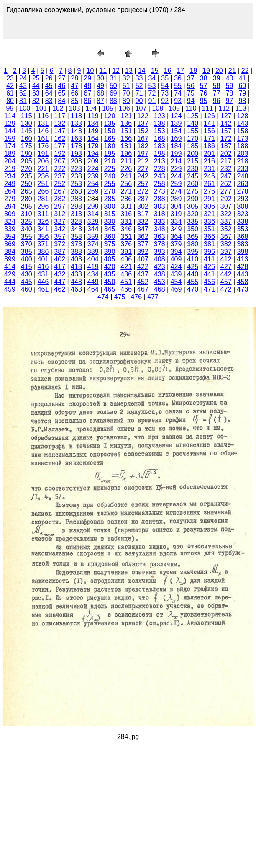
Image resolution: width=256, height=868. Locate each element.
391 (126, 252)
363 (160, 236)
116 (43, 116)
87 (100, 101)
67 (87, 93)
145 (27, 131)
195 (110, 154)
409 (176, 259)
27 (62, 78)
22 (245, 71)
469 (176, 289)
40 (230, 78)
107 (141, 108)
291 (209, 199)
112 (224, 108)
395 (193, 252)
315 (110, 214)
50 (113, 86)
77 (217, 93)
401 (43, 259)
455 (193, 282)
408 (160, 259)
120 (110, 116)
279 (10, 199)
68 (100, 93)
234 (10, 176)
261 (209, 184)
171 (209, 138)
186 (209, 146)
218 (243, 161)
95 (204, 101)
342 (60, 229)
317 (143, 214)
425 (193, 267)
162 (60, 138)
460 (27, 289)
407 (143, 259)
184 (176, 146)
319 (176, 214)
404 (93, 259)
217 (226, 161)
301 (126, 206)
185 (193, 146)
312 (60, 214)
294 (10, 206)
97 (230, 101)
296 (43, 206)
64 (49, 93)
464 (93, 289)
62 (23, 93)
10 (90, 71)
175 (27, 146)
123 (160, 116)
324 (10, 221)
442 (226, 274)
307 (226, 206)
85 (74, 101)
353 (243, 229)
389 (93, 252)
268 (76, 191)
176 (43, 146)
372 (60, 244)
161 (43, 138)
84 (62, 101)
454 (176, 282)
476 (137, 297)
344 (93, 229)
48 (87, 86)
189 (10, 154)
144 (10, 131)
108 (157, 108)
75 (191, 93)
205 (27, 161)
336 (209, 221)
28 (74, 78)
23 (10, 78)
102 (58, 108)
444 (10, 282)
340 (27, 229)
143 (243, 123)
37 (191, 78)
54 (165, 86)
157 (226, 131)
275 (193, 191)
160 (27, 138)
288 (160, 199)
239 (93, 176)
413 (243, 259)
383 (243, 244)
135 (110, 123)
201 (209, 154)
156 (209, 131)
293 (243, 199)
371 (43, 244)
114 (10, 116)
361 (126, 236)
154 (176, 131)
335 (193, 221)
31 (113, 78)
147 (60, 131)
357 (60, 236)
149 (93, 131)
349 (176, 229)
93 (178, 101)
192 (60, 154)
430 (27, 274)
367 (226, 236)
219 (10, 169)
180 (110, 146)
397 (226, 252)
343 (76, 229)
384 (10, 252)
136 (126, 123)
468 (160, 289)
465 (110, 289)
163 (76, 138)
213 (160, 161)
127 (226, 116)
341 (43, 229)
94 (191, 101)
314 (93, 214)
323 (243, 214)
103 (75, 108)
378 (160, 244)
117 (60, 116)
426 (209, 267)
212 (143, 161)
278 (243, 191)
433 (76, 274)
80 (10, 101)
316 (126, 214)
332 (143, 221)
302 (143, 206)
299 (93, 206)
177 (60, 146)
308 (243, 206)
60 (242, 86)
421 (126, 267)
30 (100, 78)
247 (226, 176)
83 (49, 101)
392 (143, 252)
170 (193, 138)
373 (76, 244)
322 (226, 214)
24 (23, 78)
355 (27, 236)
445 (27, 282)
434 (93, 274)
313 (76, 214)
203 (243, 154)
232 (226, 169)
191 (43, 154)
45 (49, 86)
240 (110, 176)
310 (27, 214)
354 (10, 236)
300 (110, 206)
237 (60, 176)
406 (126, 259)
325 (27, 221)
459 (10, 289)
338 (243, 221)
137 (143, 123)
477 (153, 297)
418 (76, 267)
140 (193, 123)
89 (126, 101)
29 (87, 78)
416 (43, 267)
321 (209, 214)
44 (36, 86)
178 (76, 146)
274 (176, 191)
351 (209, 229)
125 (193, 116)
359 (93, 236)
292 (226, 199)
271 (126, 191)
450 (110, 282)
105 (108, 108)
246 (209, 176)
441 (209, 274)
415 (27, 267)
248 (243, 176)
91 (152, 101)
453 (160, 282)
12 (116, 71)
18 (193, 71)
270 (110, 191)
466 (126, 289)
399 (10, 259)
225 (110, 169)
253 (76, 184)
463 (76, 289)
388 (76, 252)
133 (76, 123)
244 (176, 176)
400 (27, 259)
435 (110, 274)
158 (243, 131)
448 (76, 282)
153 (160, 131)
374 (93, 244)
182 (143, 146)
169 (176, 138)
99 (10, 108)
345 (110, 229)
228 (160, 169)
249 (10, 184)
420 (110, 267)
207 (60, 161)
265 (27, 191)
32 (126, 78)
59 (230, 86)
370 (27, 244)
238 (76, 176)
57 (204, 86)
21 (232, 71)
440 (193, 274)
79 (242, 93)
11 (103, 71)
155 (193, 131)
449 (93, 282)
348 (160, 229)
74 (178, 93)
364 (176, 236)
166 (126, 138)
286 (126, 199)
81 (23, 101)
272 (143, 191)
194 (93, 154)
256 (126, 184)
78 (230, 93)
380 (193, 244)
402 (60, 259)
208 (76, 161)
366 (209, 236)
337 (226, 221)
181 (126, 146)
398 (243, 252)
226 (126, 169)
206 (43, 161)
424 (176, 267)
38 (204, 78)
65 (62, 93)
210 (110, 161)
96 (217, 101)
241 (126, 176)
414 (10, 267)
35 (165, 78)
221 (43, 169)
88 (113, 101)
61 (10, 93)
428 (243, 267)
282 (60, 199)
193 (76, 154)
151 (126, 131)
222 (60, 169)
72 (152, 93)
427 (226, 267)
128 (243, 116)
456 (209, 282)
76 (204, 93)
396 (209, 252)
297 (60, 206)
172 (226, 138)
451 (126, 282)
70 (126, 93)
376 (126, 244)
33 (139, 78)
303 (160, 206)
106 (124, 108)
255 (110, 184)
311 (43, 214)
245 (193, 176)
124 (176, 116)
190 (27, 154)
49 (100, 86)
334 (176, 221)
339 (10, 229)
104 (91, 108)
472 (226, 289)
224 (93, 169)
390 (110, 252)
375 (110, 244)
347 (143, 229)
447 (60, 282)
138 (160, 123)
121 (126, 116)
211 (126, 161)
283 (76, 199)
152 (143, 131)
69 (113, 93)
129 (10, 123)
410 (193, 259)
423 (160, 267)
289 (176, 199)
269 (93, 191)
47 (74, 86)
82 (36, 101)
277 (226, 191)
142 (226, 123)
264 (10, 191)
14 (142, 71)
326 (43, 221)
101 (41, 108)
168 (160, 138)
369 (10, 244)
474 (103, 297)
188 (243, 146)
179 (93, 146)
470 (193, 289)
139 (176, 123)
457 (226, 282)
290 (193, 199)
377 (143, 244)
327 (60, 221)
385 (27, 252)
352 (226, 229)
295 (27, 206)
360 (110, 236)
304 (176, 206)
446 (43, 282)
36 (178, 78)
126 (209, 116)
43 (23, 86)
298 (76, 206)
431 (43, 274)
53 (152, 86)
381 (209, 244)
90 (139, 101)
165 (110, 138)
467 (143, 289)
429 (10, 274)
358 (76, 236)
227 (143, 169)
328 (76, 221)
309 (10, 214)
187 (226, 146)
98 (242, 101)
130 (27, 123)
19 (206, 71)
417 (60, 267)
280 (27, 199)
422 (143, 267)
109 (174, 108)
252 (60, 184)
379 (176, 244)
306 (209, 206)
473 (243, 289)
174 (10, 146)
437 (143, 274)
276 (209, 191)
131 (43, 123)
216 (209, 161)
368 (243, 236)
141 (209, 123)
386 (43, 252)
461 (43, 289)
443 (243, 274)
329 (93, 221)
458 (243, 282)
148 (76, 131)
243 (160, 176)
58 (217, 86)
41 (242, 78)
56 (191, 86)
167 (143, 138)
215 (193, 161)
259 (176, 184)
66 (74, 93)
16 (168, 71)
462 (60, 289)
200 (193, 154)
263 (243, 184)
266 (43, 191)
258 (160, 184)
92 (165, 101)
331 (126, 221)
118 (76, 116)
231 (209, 169)
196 (126, 154)
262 (226, 184)
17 (180, 71)
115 (27, 116)
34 (152, 78)
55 (178, 86)
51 (126, 86)
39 (217, 78)
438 (160, 274)
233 (243, 169)
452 (143, 282)
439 (176, 274)
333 (160, 221)
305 (193, 206)
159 (10, 138)
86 (87, 101)
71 (139, 93)
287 (143, 199)
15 (155, 71)
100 (24, 108)
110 (191, 108)
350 (193, 229)
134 (93, 123)
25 (36, 78)
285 (110, 199)
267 (60, 191)
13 (129, 71)
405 (110, 259)
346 (126, 229)
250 (27, 184)
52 (139, 86)
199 (176, 154)
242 (143, 176)
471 (209, 289)
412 (226, 259)
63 (36, 93)
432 (60, 274)
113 (241, 108)
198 (160, 154)
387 (60, 252)
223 (76, 169)
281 (43, 199)
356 (43, 236)
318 (160, 214)
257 (143, 184)
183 (160, 146)
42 (10, 86)
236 (43, 176)
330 (110, 221)
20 (219, 71)
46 (62, 86)
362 (143, 236)
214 (176, 161)
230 (193, 169)
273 (160, 191)
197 (143, 154)
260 (193, 184)
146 (43, 131)
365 (193, 236)
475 (120, 297)
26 (49, 78)
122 (143, 116)
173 (243, 138)
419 (93, 267)
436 (126, 274)
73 (165, 93)
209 (93, 161)
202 (226, 154)
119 (93, 116)
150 (110, 131)
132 (60, 123)
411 (209, 259)
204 (10, 161)
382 (226, 244)
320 (193, 214)
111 (208, 108)
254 (93, 184)
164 (93, 138)
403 (76, 259)
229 (176, 169)
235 (27, 176)
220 (27, 169)
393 (160, 252)
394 (176, 252)
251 (43, 184)
